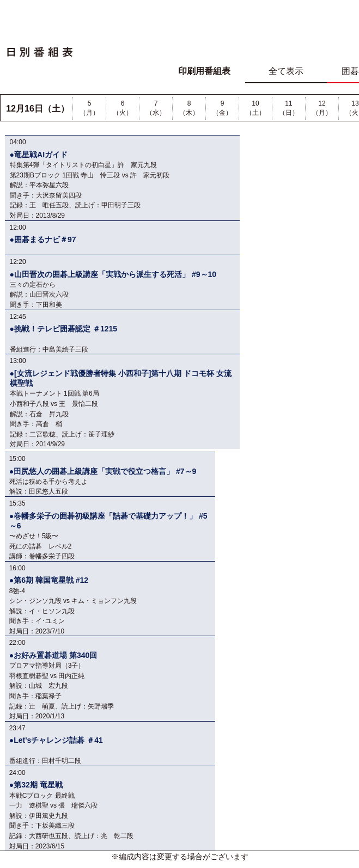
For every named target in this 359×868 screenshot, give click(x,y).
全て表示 (286, 71)
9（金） (222, 108)
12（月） (322, 108)
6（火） (123, 108)
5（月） (89, 108)
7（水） (156, 108)
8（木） (189, 108)
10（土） (255, 108)
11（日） (289, 108)
